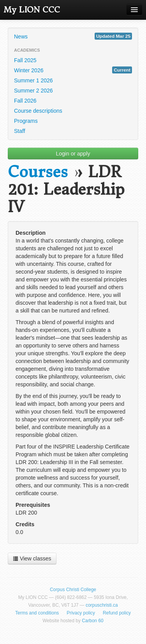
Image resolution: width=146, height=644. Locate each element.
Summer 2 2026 (33, 91)
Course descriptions (38, 111)
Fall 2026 (25, 101)
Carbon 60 (93, 621)
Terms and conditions (37, 613)
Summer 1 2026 (33, 80)
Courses (38, 172)
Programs (26, 121)
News (73, 36)
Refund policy (117, 613)
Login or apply (73, 154)
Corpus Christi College (73, 590)
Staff (20, 131)
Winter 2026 (73, 70)
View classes (32, 558)
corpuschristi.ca (102, 605)
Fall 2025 (25, 60)
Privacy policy (81, 613)
